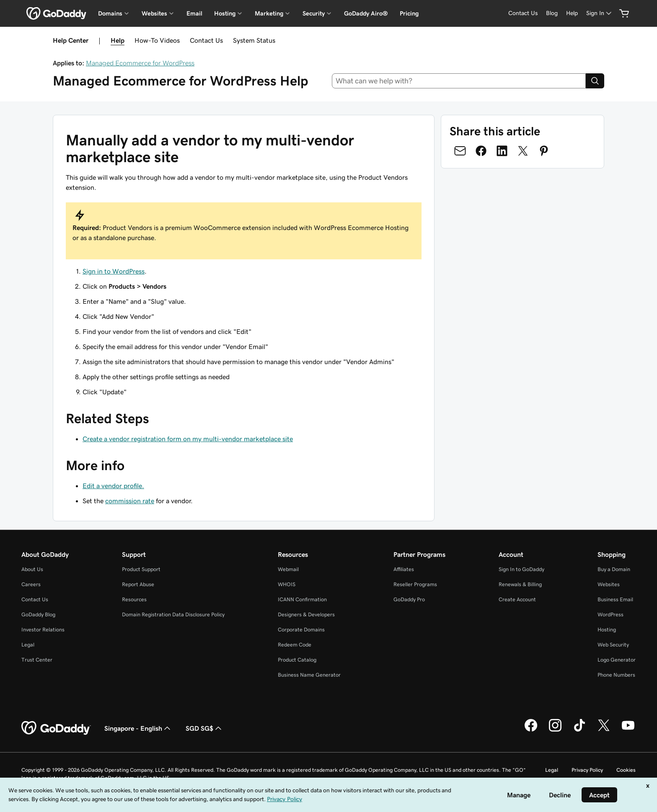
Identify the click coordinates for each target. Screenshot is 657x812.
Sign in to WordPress (114, 271)
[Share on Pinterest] (544, 151)
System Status (254, 40)
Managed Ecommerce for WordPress (140, 63)
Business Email (615, 599)
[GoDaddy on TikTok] (579, 730)
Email (194, 13)
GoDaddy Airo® (366, 13)
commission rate (130, 501)
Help (118, 40)
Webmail (288, 569)
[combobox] (459, 81)
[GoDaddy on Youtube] (628, 730)
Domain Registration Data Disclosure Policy (173, 614)
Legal (28, 645)
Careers (31, 584)
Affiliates (404, 569)
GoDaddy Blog (38, 614)
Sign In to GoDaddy (521, 569)
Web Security (613, 645)
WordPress (610, 614)
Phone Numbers (616, 675)
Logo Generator (617, 660)
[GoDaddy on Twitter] (604, 730)
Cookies (626, 770)
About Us (32, 569)
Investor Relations (43, 630)
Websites (609, 584)
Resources (134, 599)
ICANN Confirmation (302, 599)
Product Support (141, 569)
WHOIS (287, 584)
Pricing (409, 13)
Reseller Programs (415, 584)
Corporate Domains (301, 630)
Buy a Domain (614, 569)
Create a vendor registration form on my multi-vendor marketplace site (188, 439)
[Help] (572, 13)
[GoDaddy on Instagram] (555, 730)
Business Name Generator (309, 675)
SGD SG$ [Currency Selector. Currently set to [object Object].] (204, 728)
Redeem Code (295, 645)
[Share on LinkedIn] (502, 151)
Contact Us (206, 40)
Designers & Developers (306, 614)
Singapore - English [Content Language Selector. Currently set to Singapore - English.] (138, 728)
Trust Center (37, 660)
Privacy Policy (587, 770)
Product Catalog (297, 660)
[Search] (595, 81)
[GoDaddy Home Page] (56, 728)
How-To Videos (157, 40)
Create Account (517, 599)
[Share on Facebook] (481, 151)
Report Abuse (138, 584)
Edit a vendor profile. (113, 486)
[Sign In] (600, 13)
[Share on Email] (460, 151)
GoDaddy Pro (409, 599)
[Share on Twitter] (523, 151)
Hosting (607, 630)
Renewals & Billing (520, 584)
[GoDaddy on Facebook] (531, 730)
